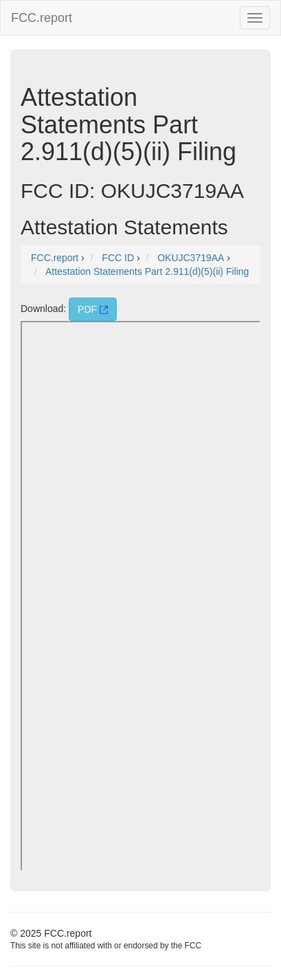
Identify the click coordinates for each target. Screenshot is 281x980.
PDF (93, 309)
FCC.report (42, 18)
